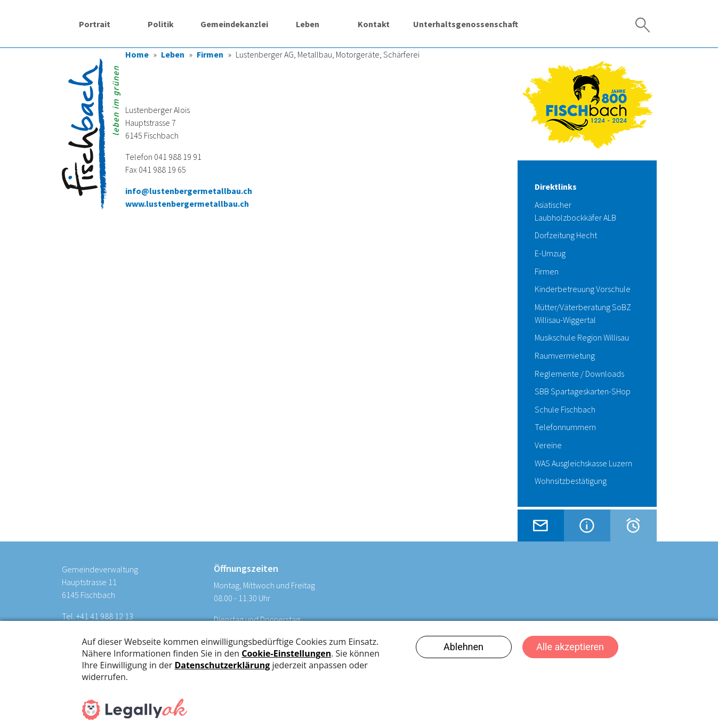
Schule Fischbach (565, 409)
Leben (308, 24)
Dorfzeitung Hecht (566, 235)
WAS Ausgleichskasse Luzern (583, 463)
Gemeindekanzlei (234, 24)
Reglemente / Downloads (579, 374)
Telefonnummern (565, 427)
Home (137, 54)
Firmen (210, 54)
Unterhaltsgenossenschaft (466, 24)
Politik (161, 24)
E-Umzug (550, 253)
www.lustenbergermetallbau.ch (187, 204)
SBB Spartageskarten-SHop (583, 391)
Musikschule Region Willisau (582, 337)
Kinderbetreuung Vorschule (583, 289)
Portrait (95, 24)
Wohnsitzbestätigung (571, 481)
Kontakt (374, 24)
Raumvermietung (565, 355)
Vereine (548, 445)
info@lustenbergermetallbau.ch (189, 191)
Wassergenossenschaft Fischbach (557, 24)
